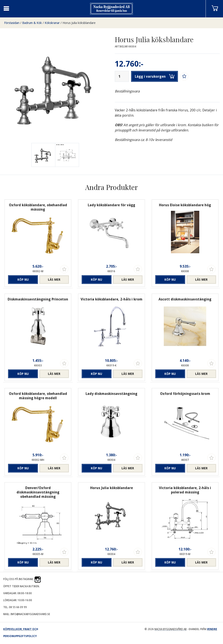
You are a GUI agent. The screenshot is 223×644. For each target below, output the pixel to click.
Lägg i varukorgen (155, 76)
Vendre (212, 629)
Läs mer (54, 280)
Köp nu (23, 280)
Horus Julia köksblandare (79, 23)
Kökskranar (52, 23)
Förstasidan (12, 23)
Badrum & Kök (32, 23)
